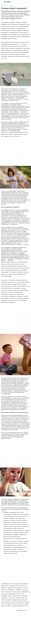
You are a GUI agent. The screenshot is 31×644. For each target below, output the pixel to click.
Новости (12, 6)
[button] (15, 75)
